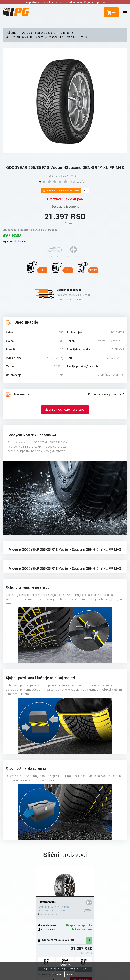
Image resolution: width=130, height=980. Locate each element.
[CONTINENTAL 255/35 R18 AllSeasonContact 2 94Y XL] (65, 882)
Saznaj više (72, 974)
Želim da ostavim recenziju (65, 410)
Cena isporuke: (49, 925)
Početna (11, 33)
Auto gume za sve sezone (39, 33)
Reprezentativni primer (14, 241)
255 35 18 (67, 33)
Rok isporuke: (48, 930)
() (113, 12)
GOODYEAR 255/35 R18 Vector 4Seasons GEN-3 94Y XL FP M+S (46, 37)
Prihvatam (57, 974)
